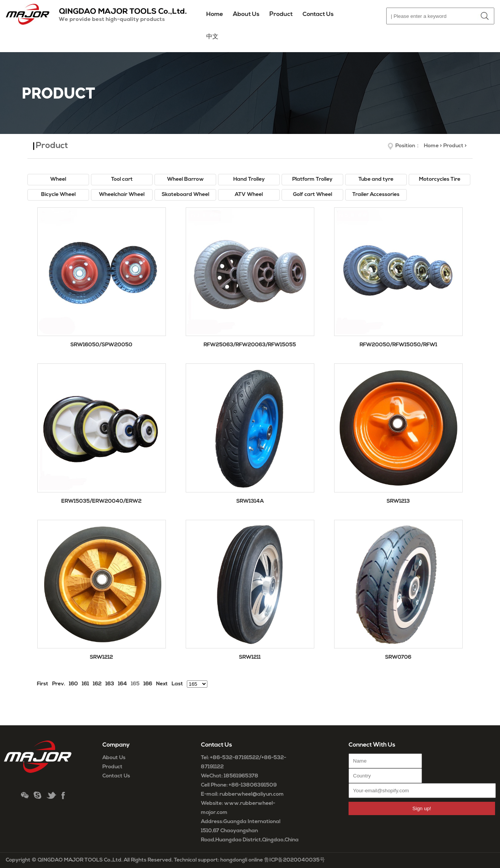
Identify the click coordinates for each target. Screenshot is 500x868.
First (43, 684)
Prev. (59, 684)
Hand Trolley (249, 179)
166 (148, 684)
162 (97, 684)
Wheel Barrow (186, 179)
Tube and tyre (376, 179)
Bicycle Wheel (58, 195)
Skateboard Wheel (186, 195)
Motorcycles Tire (440, 179)
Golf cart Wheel (313, 195)
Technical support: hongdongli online (218, 860)
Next (162, 684)
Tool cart (122, 179)
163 (110, 684)
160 (73, 684)
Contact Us (116, 776)
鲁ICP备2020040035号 (295, 860)
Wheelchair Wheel (122, 195)
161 (85, 684)
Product (453, 146)
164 (123, 684)
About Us (114, 758)
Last (177, 684)
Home (215, 14)
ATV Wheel (249, 195)
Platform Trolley (312, 179)
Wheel (58, 179)
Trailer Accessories (376, 195)
